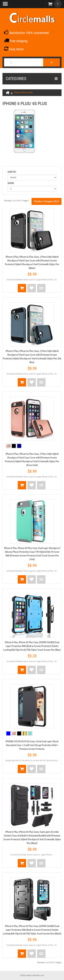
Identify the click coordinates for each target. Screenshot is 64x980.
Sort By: (12, 172)
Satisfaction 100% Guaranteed (26, 33)
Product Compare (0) (47, 201)
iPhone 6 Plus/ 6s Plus (23, 92)
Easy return (14, 49)
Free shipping (16, 41)
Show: (11, 183)
